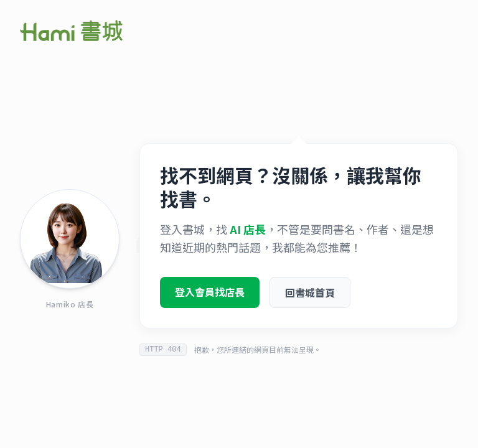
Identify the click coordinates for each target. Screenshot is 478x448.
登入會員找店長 (210, 295)
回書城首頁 (310, 296)
